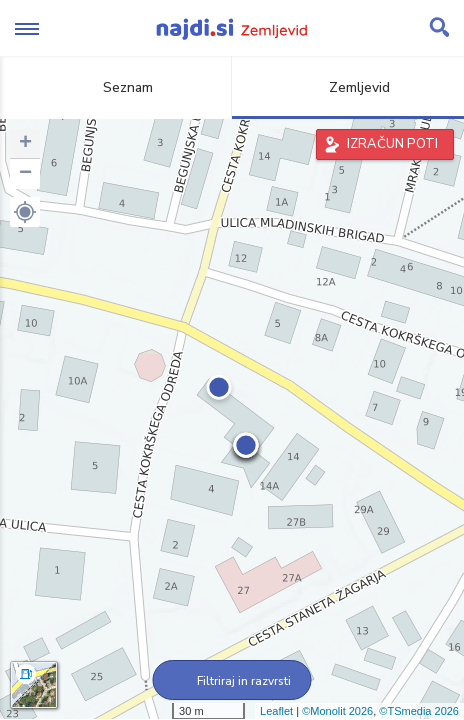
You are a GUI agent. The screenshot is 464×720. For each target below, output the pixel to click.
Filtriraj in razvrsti (232, 681)
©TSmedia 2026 (419, 711)
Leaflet (276, 711)
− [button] (25, 174)
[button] (25, 212)
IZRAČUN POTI (392, 144)
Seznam (116, 87)
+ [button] (25, 144)
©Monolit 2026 (337, 711)
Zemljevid (348, 87)
